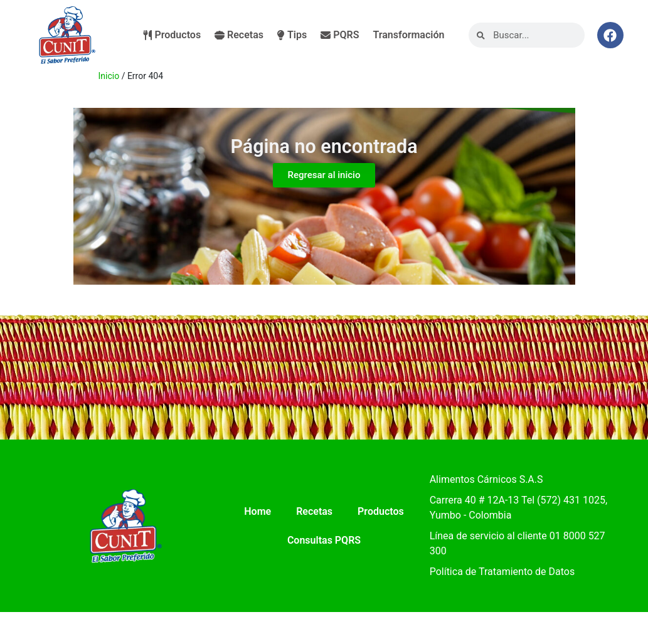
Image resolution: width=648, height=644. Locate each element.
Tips (292, 35)
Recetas (239, 35)
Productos (173, 35)
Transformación (408, 35)
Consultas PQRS (324, 540)
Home (258, 511)
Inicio (109, 76)
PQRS (340, 35)
